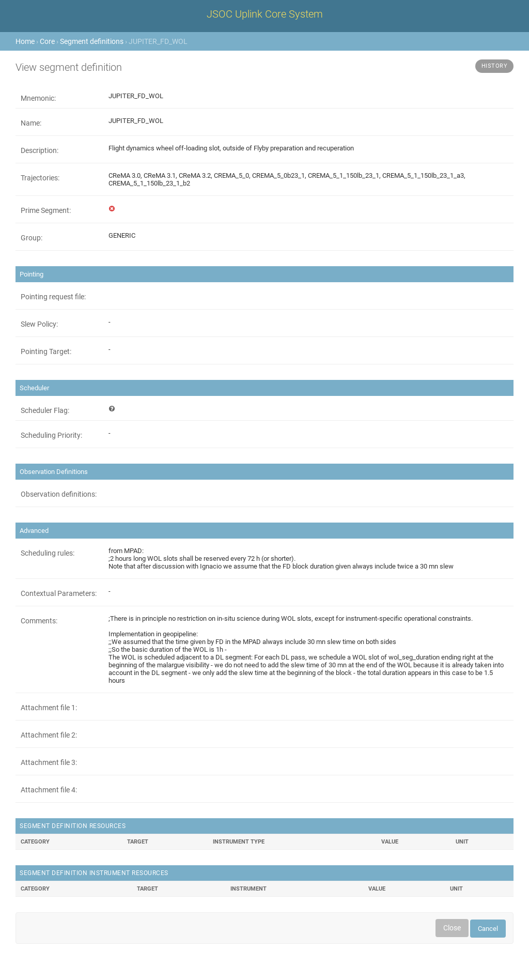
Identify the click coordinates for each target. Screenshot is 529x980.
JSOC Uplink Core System (265, 14)
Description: (40, 150)
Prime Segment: (46, 210)
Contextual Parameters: (59, 593)
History (495, 66)
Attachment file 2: (49, 735)
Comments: (39, 621)
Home (25, 41)
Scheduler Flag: (45, 410)
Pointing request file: (53, 297)
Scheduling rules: (48, 553)
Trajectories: (40, 178)
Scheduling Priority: (51, 435)
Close (452, 928)
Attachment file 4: (49, 790)
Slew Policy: (39, 324)
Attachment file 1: (49, 708)
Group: (32, 238)
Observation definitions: (59, 494)
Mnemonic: (38, 98)
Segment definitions (92, 41)
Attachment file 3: (49, 762)
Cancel (488, 929)
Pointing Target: (46, 351)
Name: (31, 123)
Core (47, 41)
